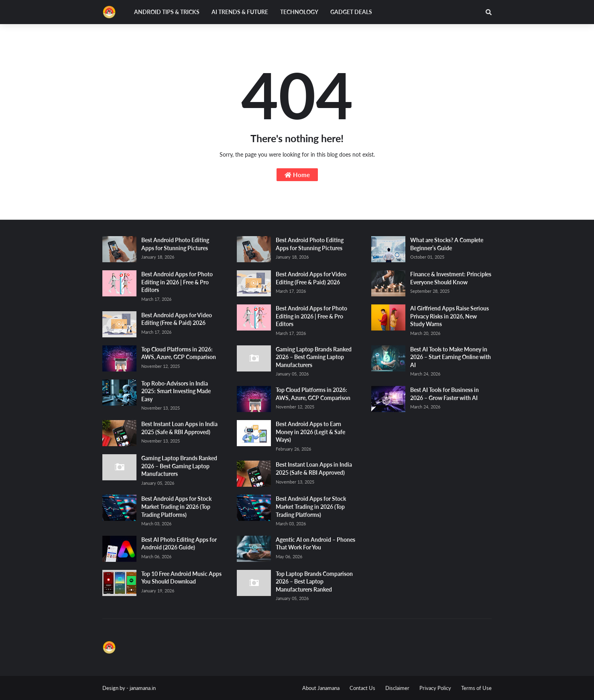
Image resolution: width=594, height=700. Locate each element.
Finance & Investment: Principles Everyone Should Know (451, 278)
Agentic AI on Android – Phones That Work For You (315, 544)
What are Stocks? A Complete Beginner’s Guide (447, 244)
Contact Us (362, 688)
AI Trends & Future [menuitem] (240, 12)
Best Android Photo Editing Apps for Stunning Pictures (175, 244)
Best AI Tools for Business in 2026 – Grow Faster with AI (444, 394)
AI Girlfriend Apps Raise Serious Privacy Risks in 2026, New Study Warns (450, 316)
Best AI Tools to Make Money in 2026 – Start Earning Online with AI (451, 357)
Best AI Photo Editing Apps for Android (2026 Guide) (179, 544)
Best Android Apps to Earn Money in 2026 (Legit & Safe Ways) (310, 432)
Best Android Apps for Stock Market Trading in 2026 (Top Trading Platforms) (176, 506)
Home (297, 175)
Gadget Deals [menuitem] (351, 12)
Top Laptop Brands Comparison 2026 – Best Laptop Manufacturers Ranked (314, 582)
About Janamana (321, 688)
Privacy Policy (435, 688)
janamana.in (143, 688)
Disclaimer (397, 688)
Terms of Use (476, 688)
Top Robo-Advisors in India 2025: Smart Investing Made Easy (176, 391)
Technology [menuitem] (299, 12)
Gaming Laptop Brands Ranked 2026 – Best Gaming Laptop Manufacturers (179, 466)
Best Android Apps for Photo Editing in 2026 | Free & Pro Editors (177, 282)
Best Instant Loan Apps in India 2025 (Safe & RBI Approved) (179, 428)
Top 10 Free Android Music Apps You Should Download (181, 578)
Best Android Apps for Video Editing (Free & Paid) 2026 (177, 319)
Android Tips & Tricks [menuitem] (167, 12)
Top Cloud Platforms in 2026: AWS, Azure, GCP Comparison (179, 353)
